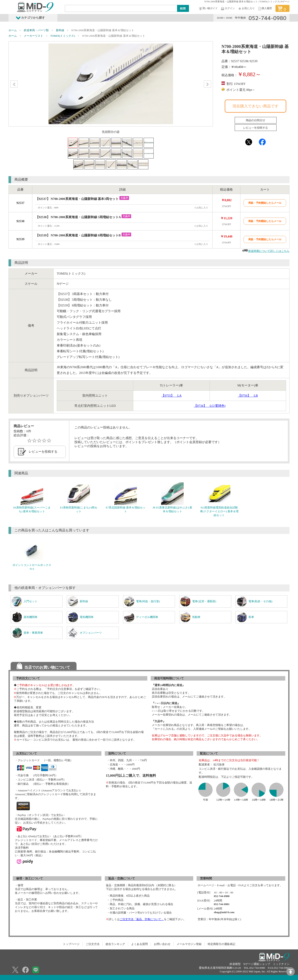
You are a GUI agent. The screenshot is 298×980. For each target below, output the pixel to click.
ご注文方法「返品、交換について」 (142, 919)
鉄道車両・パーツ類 (36, 30)
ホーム (13, 30)
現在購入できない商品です (255, 106)
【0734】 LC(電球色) (210, 406)
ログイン (228, 9)
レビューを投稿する (43, 452)
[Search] (121, 8)
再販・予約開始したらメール (265, 203)
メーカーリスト (33, 36)
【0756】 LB (248, 396)
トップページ (71, 944)
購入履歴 (265, 9)
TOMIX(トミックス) (63, 36)
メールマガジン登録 (189, 944)
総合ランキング (115, 944)
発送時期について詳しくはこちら (269, 251)
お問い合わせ (162, 944)
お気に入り (246, 9)
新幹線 (60, 30)
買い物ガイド (208, 9)
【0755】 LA (171, 396)
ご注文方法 (93, 944)
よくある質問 (139, 944)
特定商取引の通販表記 (221, 944)
